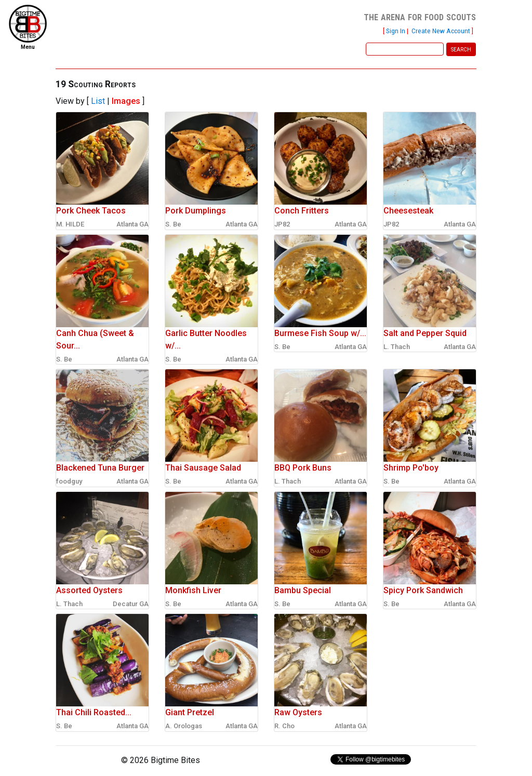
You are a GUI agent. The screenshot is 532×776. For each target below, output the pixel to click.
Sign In (396, 31)
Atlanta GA (132, 224)
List (98, 101)
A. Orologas (184, 726)
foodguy (69, 481)
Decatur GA (131, 604)
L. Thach (397, 347)
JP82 (282, 224)
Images (126, 101)
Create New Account (441, 31)
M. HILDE (70, 224)
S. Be (173, 224)
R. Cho (284, 726)
